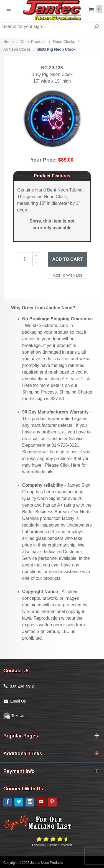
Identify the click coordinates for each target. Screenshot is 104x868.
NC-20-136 (52, 68)
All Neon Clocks (17, 49)
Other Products (33, 42)
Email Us (18, 701)
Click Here (70, 465)
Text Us (14, 716)
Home (8, 42)
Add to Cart (67, 259)
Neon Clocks (64, 42)
